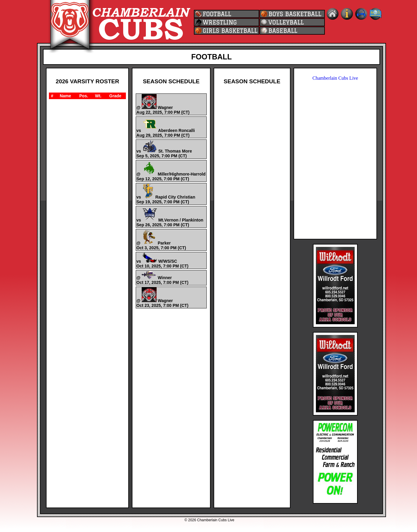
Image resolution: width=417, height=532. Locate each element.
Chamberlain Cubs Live (335, 78)
